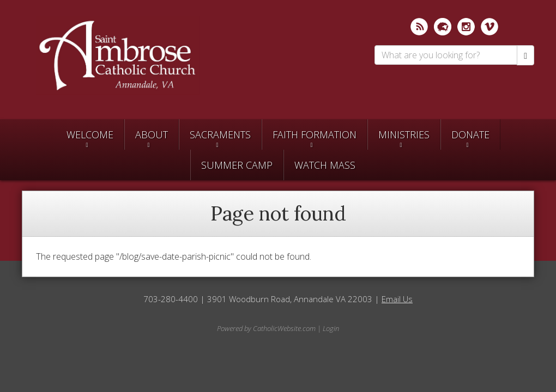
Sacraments (220, 134)
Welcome (90, 134)
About (152, 134)
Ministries (404, 134)
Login (331, 328)
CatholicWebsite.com (284, 328)
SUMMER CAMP (237, 165)
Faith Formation (315, 134)
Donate (470, 134)
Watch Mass (325, 165)
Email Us (397, 299)
